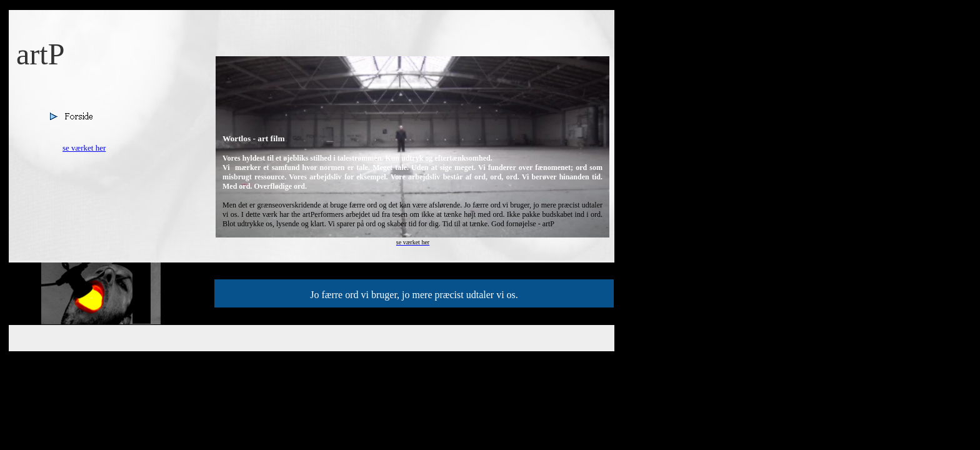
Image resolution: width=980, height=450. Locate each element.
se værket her (84, 148)
